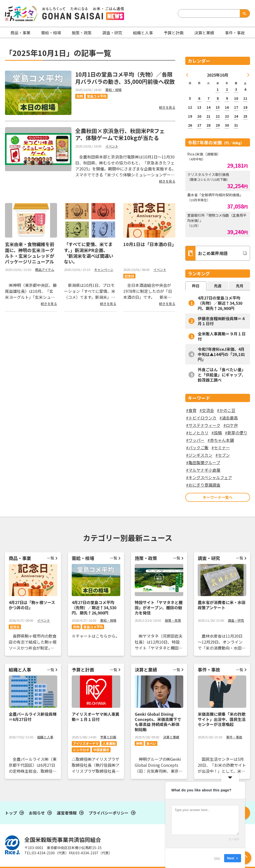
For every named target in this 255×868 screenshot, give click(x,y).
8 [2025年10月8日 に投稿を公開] (218, 98)
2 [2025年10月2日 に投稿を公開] (227, 89)
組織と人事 (143, 33)
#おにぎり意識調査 (203, 485)
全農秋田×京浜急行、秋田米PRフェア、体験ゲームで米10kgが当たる (120, 134)
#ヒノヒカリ (197, 433)
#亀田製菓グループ (203, 462)
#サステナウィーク (203, 425)
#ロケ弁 (231, 425)
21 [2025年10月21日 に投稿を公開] (208, 116)
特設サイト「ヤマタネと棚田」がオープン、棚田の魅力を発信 (159, 608)
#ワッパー (195, 440)
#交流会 (207, 410)
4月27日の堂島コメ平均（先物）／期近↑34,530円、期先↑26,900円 (220, 303)
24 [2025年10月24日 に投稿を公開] (236, 116)
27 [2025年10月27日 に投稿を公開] (199, 125)
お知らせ (37, 813)
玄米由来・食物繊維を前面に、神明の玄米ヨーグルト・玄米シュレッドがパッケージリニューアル (30, 253)
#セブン (223, 455)
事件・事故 (234, 737)
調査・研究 (112, 33)
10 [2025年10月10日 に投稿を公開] (236, 98)
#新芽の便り (236, 433)
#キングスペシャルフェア (209, 477)
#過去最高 (229, 418)
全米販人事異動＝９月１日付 (222, 336)
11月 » (247, 75)
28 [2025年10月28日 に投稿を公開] (208, 125)
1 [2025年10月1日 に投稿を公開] (218, 89)
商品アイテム (45, 270)
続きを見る (167, 107)
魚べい (151, 743)
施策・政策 (82, 33)
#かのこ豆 (226, 410)
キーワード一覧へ (218, 497)
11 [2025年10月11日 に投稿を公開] (245, 98)
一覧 (51, 558)
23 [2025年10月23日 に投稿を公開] (227, 116)
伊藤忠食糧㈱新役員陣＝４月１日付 (222, 321)
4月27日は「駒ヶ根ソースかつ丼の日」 (32, 605)
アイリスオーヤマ (86, 743)
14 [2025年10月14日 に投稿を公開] (208, 107)
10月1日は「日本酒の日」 (150, 244)
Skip (217, 858)
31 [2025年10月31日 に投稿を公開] (236, 125)
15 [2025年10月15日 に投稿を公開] (218, 107)
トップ (11, 813)
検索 (244, 13)
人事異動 (109, 743)
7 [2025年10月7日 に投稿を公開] (208, 98)
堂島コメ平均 (97, 96)
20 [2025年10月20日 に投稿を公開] (199, 116)
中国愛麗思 (101, 750)
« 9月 (187, 75)
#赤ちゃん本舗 (221, 440)
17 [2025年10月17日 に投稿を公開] (236, 107)
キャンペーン (104, 270)
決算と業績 (204, 33)
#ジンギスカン (199, 455)
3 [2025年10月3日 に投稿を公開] (236, 89)
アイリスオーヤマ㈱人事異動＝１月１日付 (96, 717)
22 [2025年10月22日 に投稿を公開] (218, 116)
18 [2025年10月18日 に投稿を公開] (245, 107)
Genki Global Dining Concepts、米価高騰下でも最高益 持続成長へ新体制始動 (158, 722)
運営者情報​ (67, 813)
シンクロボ (81, 750)
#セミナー (221, 448)
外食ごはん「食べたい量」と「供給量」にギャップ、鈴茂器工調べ (222, 375)
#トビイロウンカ (201, 418)
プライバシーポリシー (109, 813)
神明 (139, 743)
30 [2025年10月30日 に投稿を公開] (227, 125)
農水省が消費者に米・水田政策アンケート (222, 605)
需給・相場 (51, 33)
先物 (80, 96)
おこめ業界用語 (207, 253)
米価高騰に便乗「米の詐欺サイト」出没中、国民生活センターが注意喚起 (222, 719)
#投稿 (217, 433)
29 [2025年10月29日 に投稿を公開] (218, 125)
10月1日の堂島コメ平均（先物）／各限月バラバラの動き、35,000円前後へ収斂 (125, 78)
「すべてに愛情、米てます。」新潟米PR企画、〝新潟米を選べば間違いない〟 (89, 253)
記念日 (129, 276)
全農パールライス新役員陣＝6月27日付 (33, 717)
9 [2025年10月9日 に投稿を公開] (227, 98)
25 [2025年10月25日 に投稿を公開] (245, 116)
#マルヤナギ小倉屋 (203, 470)
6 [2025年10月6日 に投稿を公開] (199, 98)
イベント (112, 146)
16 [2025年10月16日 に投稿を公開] (227, 107)
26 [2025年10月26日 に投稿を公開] (190, 125)
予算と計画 (174, 33)
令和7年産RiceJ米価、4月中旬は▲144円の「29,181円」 (221, 354)
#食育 (191, 410)
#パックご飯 (197, 448)
